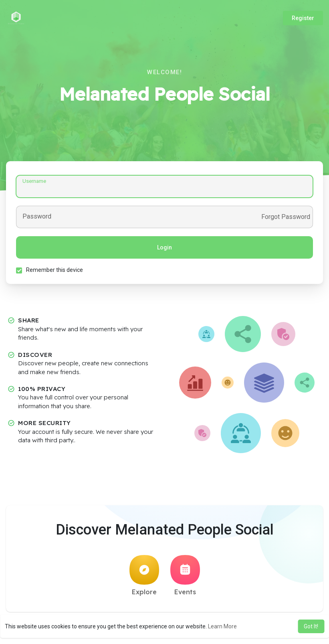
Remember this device (54, 270)
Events (185, 575)
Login (164, 247)
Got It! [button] (311, 626)
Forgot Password (286, 217)
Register (303, 18)
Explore (144, 575)
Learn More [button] (222, 626)
